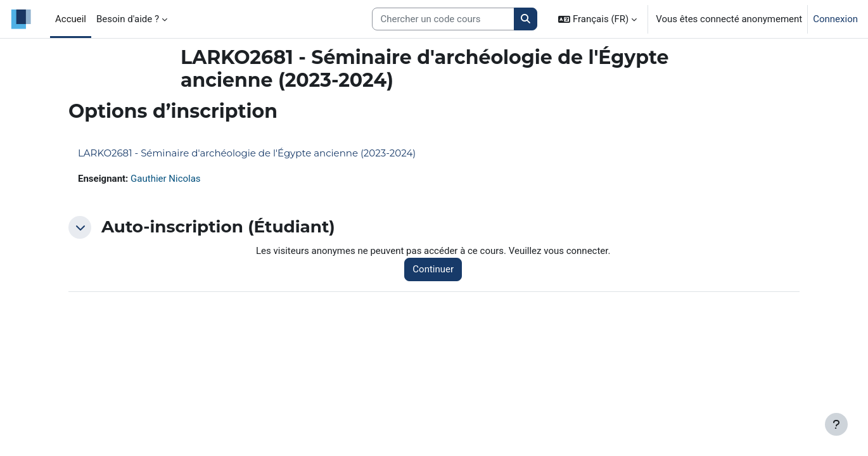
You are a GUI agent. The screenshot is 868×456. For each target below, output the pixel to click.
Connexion (835, 19)
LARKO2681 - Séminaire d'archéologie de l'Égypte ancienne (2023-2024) (247, 153)
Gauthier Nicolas (166, 179)
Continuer (433, 269)
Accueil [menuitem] (71, 19)
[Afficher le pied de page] (836, 424)
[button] (597, 19)
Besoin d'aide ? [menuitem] (128, 19)
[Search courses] (443, 19)
